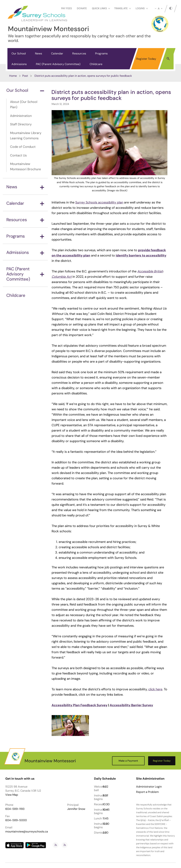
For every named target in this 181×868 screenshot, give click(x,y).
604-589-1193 (15, 809)
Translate (122, 8)
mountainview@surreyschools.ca (27, 831)
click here (155, 689)
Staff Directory (21, 124)
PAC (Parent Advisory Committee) (58, 64)
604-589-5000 (16, 820)
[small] (156, 8)
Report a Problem (147, 792)
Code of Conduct (23, 147)
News (39, 53)
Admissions (19, 64)
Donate (82, 8)
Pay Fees (66, 8)
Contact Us (18, 155)
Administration (21, 116)
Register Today (146, 59)
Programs (101, 53)
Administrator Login (149, 787)
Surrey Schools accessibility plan (99, 202)
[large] (162, 8)
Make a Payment (128, 761)
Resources (79, 53)
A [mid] (159, 8)
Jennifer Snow (76, 809)
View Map (12, 795)
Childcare (96, 64)
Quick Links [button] (101, 8)
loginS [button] (142, 8)
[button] (168, 59)
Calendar (57, 53)
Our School (19, 53)
